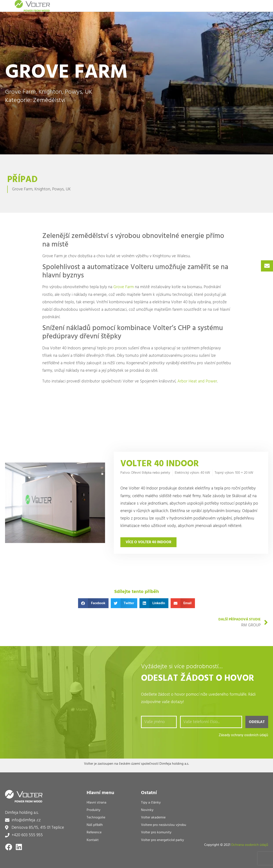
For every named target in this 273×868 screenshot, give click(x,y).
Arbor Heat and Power (197, 381)
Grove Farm (124, 287)
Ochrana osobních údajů (250, 845)
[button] (93, 603)
